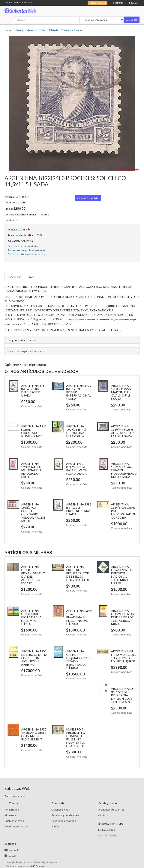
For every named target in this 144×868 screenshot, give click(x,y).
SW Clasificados (108, 835)
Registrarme (12, 809)
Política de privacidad (64, 821)
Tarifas (55, 826)
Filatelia (54, 30)
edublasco (14, 229)
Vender (8, 3)
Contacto (27, 3)
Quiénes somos (61, 809)
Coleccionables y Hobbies (30, 30)
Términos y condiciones (65, 815)
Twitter (10, 856)
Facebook (12, 850)
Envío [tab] (31, 277)
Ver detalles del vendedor (23, 246)
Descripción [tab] (14, 277)
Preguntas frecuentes (111, 809)
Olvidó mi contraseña (17, 826)
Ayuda (17, 3)
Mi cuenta (133, 3)
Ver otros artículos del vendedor (27, 254)
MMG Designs (107, 830)
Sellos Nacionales (72, 30)
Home (8, 30)
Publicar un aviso (14, 821)
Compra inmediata (88, 198)
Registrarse (118, 3)
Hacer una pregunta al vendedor (27, 250)
